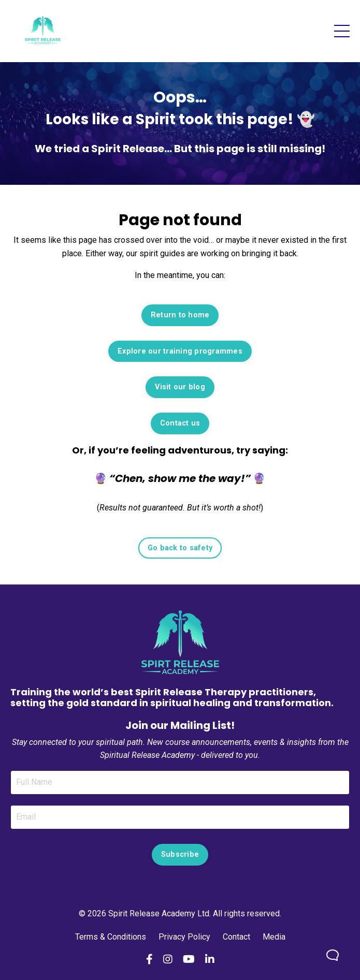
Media (274, 937)
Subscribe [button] (180, 854)
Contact (236, 937)
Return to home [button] (180, 315)
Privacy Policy (184, 937)
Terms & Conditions (112, 937)
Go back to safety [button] (180, 548)
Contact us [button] (180, 423)
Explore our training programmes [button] (180, 351)
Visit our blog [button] (180, 387)
